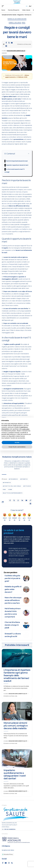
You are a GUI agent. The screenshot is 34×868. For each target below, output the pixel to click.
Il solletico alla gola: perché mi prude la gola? (12, 578)
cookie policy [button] (26, 429)
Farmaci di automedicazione (17, 19)
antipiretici (7, 483)
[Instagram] (9, 863)
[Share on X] (9, 43)
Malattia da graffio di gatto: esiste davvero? (13, 589)
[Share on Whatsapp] (18, 500)
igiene (10, 490)
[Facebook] (3, 863)
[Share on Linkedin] (22, 500)
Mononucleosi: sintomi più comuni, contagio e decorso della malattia (16, 726)
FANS (4, 490)
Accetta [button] (17, 442)
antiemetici (24, 479)
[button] (6, 46)
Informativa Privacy (8, 854)
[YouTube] (6, 863)
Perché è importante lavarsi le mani (17, 161)
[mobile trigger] (3, 6)
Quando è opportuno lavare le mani (17, 165)
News (24, 22)
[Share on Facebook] (6, 43)
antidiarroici (13, 479)
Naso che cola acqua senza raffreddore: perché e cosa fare (13, 600)
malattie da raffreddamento (13, 493)
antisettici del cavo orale (12, 486)
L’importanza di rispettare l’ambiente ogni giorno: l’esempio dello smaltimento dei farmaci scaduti (17, 675)
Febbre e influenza (15, 22)
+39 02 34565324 (10, 829)
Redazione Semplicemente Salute (16, 51)
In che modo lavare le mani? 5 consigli (14, 171)
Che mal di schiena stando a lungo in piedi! (12, 625)
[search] (27, 6)
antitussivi (27, 486)
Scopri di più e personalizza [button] (17, 447)
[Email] (12, 43)
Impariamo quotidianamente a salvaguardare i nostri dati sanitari (15, 774)
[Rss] (12, 863)
